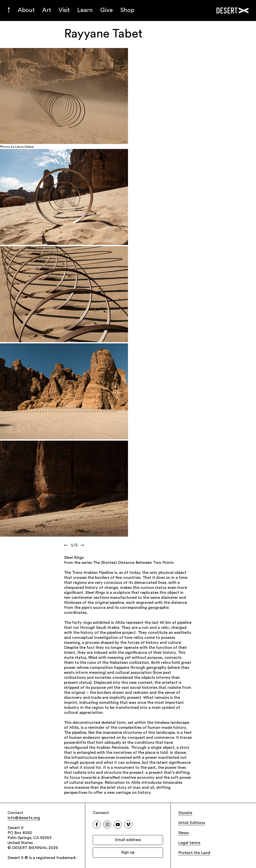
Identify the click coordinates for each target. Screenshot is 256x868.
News (183, 833)
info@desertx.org (24, 818)
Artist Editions (192, 823)
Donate (185, 813)
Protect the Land (194, 853)
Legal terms (189, 843)
